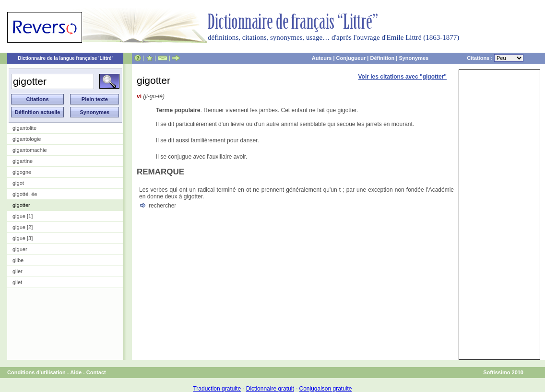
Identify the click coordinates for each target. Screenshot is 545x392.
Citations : (495, 58)
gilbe (18, 260)
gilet (17, 282)
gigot (18, 183)
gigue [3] (23, 238)
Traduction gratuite (217, 389)
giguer (20, 249)
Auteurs (322, 58)
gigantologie (27, 139)
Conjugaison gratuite (325, 389)
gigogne (22, 172)
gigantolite (24, 128)
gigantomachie (30, 150)
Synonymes (414, 58)
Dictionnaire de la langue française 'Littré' (65, 58)
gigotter (21, 205)
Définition (382, 58)
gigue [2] (23, 227)
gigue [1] (23, 216)
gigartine (23, 161)
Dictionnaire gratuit (270, 389)
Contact (96, 372)
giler (18, 271)
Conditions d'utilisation (36, 372)
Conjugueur (351, 58)
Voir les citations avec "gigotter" (402, 77)
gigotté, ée (25, 194)
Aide (76, 372)
